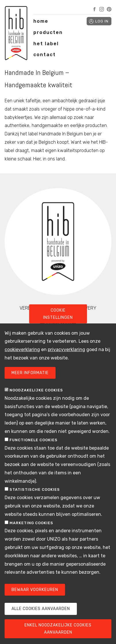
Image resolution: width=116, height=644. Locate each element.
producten (48, 32)
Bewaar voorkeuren (35, 590)
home (41, 21)
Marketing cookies (31, 523)
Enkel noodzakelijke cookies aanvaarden (58, 629)
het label (46, 44)
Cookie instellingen (58, 314)
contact (45, 55)
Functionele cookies (34, 440)
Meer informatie (30, 373)
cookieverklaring (22, 350)
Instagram (102, 9)
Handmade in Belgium (16, 35)
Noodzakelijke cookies (36, 390)
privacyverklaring (66, 350)
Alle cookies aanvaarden (41, 609)
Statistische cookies (35, 489)
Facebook (94, 9)
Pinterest (109, 9)
